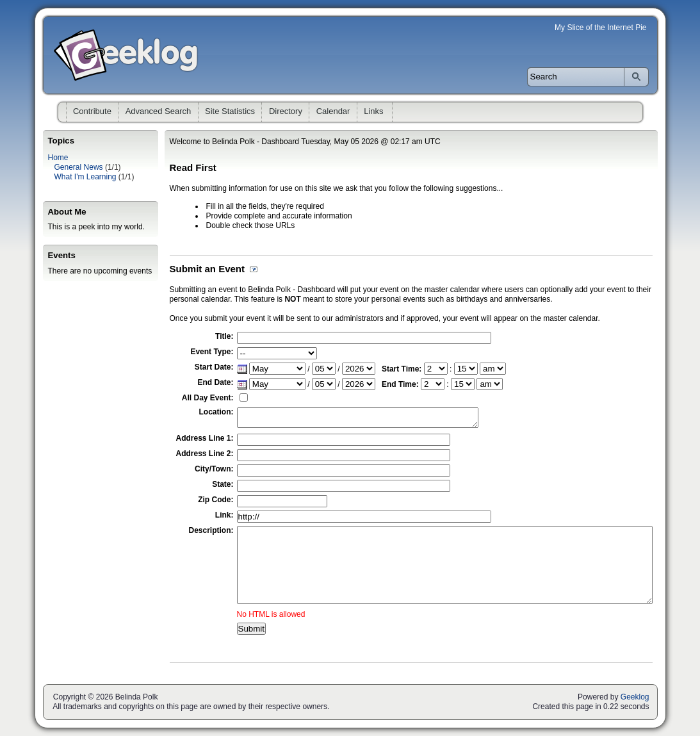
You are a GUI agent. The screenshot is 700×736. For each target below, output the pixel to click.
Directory (286, 111)
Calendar (333, 111)
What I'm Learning (85, 177)
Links (373, 111)
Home (58, 158)
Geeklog (635, 697)
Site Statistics (230, 111)
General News (79, 167)
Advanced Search (159, 111)
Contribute (92, 111)
